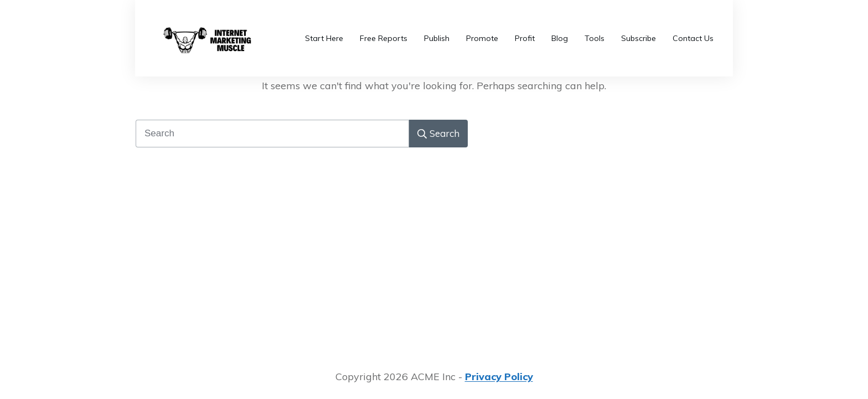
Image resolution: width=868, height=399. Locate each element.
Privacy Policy (499, 377)
